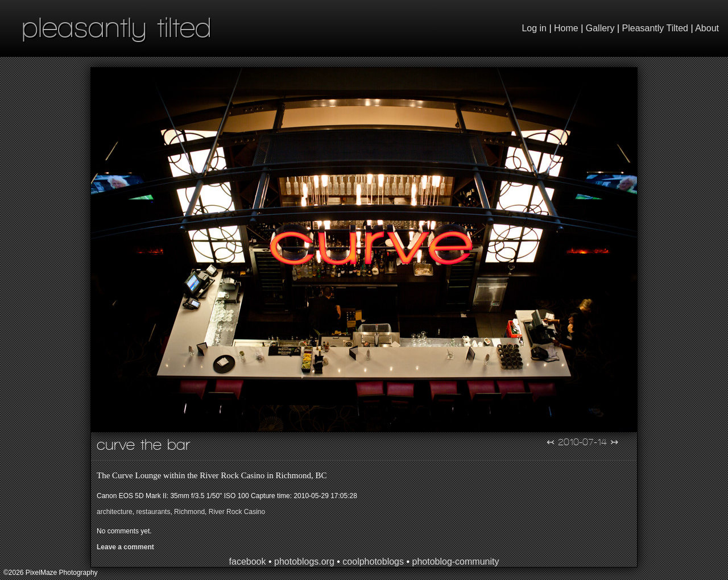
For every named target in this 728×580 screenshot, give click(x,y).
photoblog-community (455, 562)
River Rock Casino (237, 512)
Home (566, 28)
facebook (248, 562)
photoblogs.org (304, 562)
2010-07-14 (582, 442)
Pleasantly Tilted (655, 28)
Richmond (189, 512)
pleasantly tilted (117, 27)
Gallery (600, 28)
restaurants (153, 512)
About (707, 28)
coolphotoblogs (373, 562)
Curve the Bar (144, 444)
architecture (115, 512)
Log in (534, 28)
